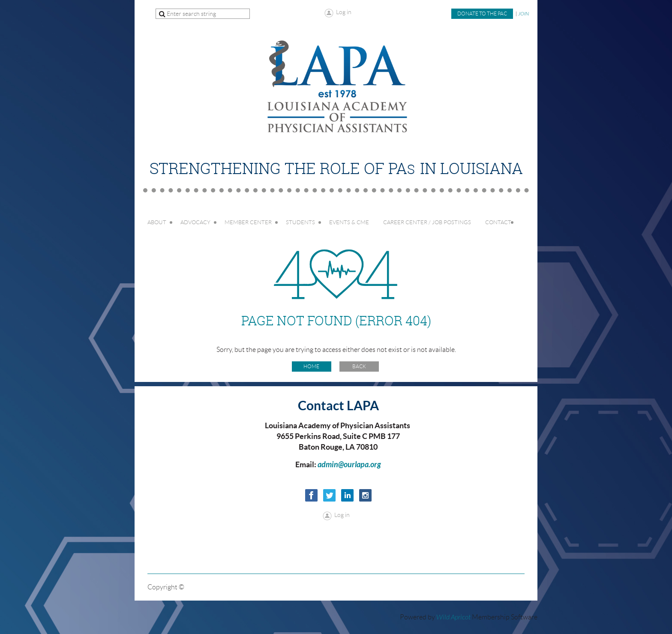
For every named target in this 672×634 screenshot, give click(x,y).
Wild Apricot (453, 617)
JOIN (523, 14)
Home (311, 366)
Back (359, 366)
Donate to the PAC (482, 14)
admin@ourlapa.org (349, 465)
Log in (344, 12)
